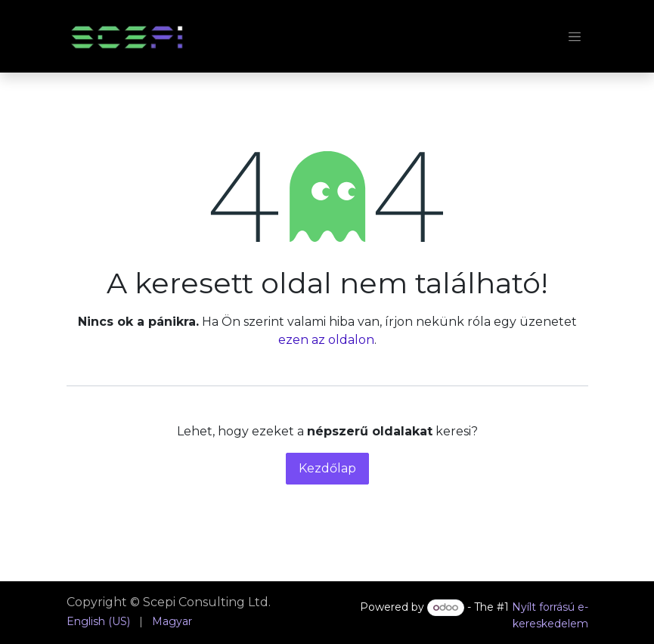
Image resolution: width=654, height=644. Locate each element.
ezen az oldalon (326, 340)
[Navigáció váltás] (575, 36)
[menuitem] (98, 622)
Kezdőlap (327, 468)
